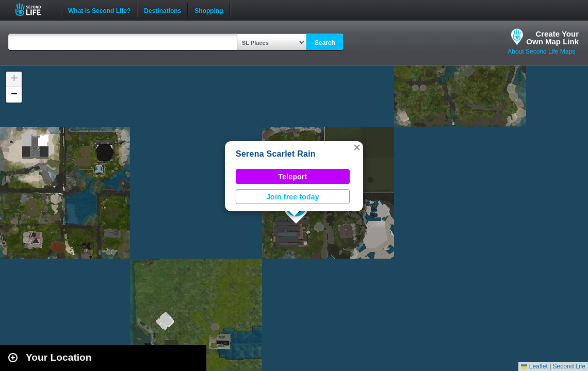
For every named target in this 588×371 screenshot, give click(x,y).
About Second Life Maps (541, 52)
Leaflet (534, 366)
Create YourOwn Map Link (552, 38)
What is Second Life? (99, 10)
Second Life (34, 10)
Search (325, 43)
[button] (357, 147)
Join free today (293, 197)
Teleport (293, 177)
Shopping (209, 10)
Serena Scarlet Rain (276, 154)
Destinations (162, 10)
